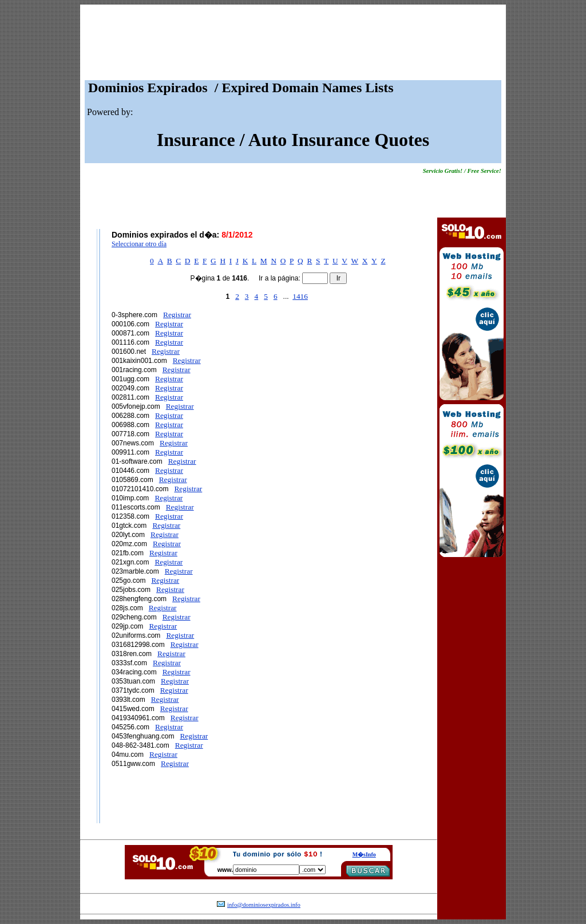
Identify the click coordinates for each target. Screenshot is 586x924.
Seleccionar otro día (139, 244)
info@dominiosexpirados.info (264, 905)
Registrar (177, 315)
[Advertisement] (293, 45)
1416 (300, 296)
